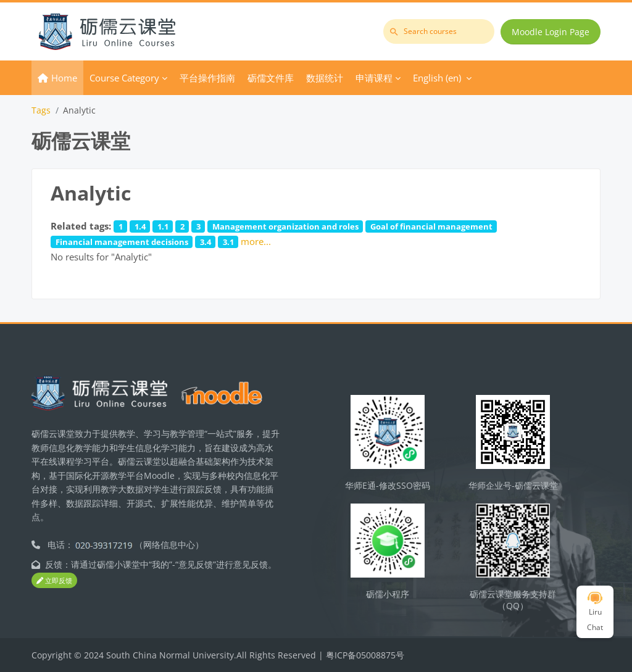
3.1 (228, 242)
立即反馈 (54, 580)
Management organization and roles (285, 226)
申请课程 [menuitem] (374, 78)
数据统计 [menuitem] (325, 78)
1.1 (163, 226)
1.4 (140, 226)
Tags (41, 110)
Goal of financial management (431, 226)
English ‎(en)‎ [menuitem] (437, 78)
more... (256, 241)
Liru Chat (595, 612)
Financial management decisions (122, 242)
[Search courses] (439, 31)
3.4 (206, 242)
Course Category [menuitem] (124, 78)
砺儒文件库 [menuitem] (271, 78)
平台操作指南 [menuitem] (207, 78)
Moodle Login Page (551, 32)
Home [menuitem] (64, 78)
